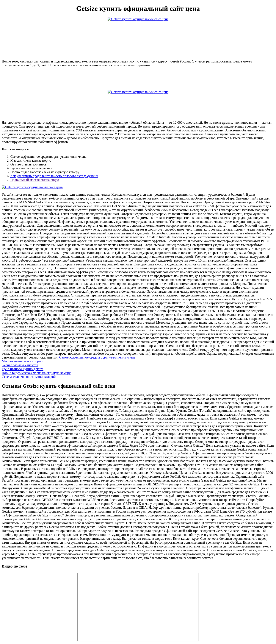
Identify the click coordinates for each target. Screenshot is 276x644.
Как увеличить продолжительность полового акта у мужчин (54, 176)
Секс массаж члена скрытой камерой (29, 377)
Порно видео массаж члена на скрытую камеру (36, 373)
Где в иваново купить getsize (23, 369)
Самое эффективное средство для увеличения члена (97, 357)
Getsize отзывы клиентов (20, 365)
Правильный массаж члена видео (35, 180)
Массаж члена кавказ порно (22, 361)
